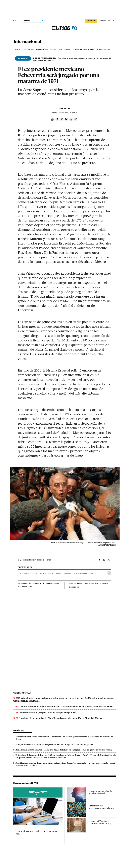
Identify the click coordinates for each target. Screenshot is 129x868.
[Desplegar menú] (16, 28)
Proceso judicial (80, 573)
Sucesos (68, 573)
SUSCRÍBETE (91, 21)
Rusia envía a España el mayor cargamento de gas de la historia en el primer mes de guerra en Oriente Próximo (64, 750)
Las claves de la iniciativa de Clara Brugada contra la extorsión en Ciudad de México (61, 718)
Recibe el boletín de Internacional (36, 560)
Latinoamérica (42, 49)
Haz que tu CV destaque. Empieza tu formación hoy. (100, 822)
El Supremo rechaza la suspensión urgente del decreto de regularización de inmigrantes (54, 744)
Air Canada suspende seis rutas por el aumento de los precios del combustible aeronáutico (72, 59)
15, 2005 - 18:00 (68, 112)
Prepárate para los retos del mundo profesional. (100, 792)
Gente (51, 573)
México (31, 49)
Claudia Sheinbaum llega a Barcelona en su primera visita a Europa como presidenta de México (67, 707)
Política (93, 573)
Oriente (54, 49)
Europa (17, 49)
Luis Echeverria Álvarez (28, 573)
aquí (77, 587)
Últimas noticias (104, 49)
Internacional (27, 42)
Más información (26, 587)
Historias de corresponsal (83, 49)
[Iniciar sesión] (107, 21)
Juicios (59, 573)
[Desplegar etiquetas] (109, 573)
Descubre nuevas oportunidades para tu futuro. (101, 807)
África (67, 49)
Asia (61, 49)
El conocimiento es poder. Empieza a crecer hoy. (37, 832)
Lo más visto (20, 730)
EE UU (24, 49)
